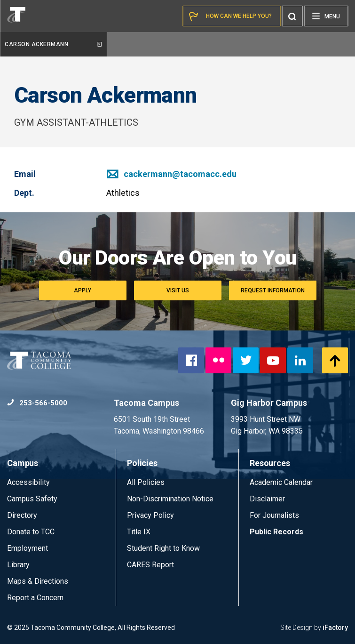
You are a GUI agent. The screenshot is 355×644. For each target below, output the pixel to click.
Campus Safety (32, 499)
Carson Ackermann (53, 44)
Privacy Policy (150, 515)
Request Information (273, 290)
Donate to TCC (31, 532)
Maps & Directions (38, 581)
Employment (28, 548)
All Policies (147, 482)
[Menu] (326, 16)
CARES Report (150, 565)
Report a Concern (35, 598)
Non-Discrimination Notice (170, 499)
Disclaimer (267, 499)
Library (18, 565)
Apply (83, 290)
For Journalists (274, 515)
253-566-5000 (37, 403)
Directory (22, 515)
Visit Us (178, 290)
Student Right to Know (163, 548)
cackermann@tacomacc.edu (171, 174)
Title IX (139, 532)
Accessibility (28, 482)
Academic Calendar (281, 482)
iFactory (335, 628)
